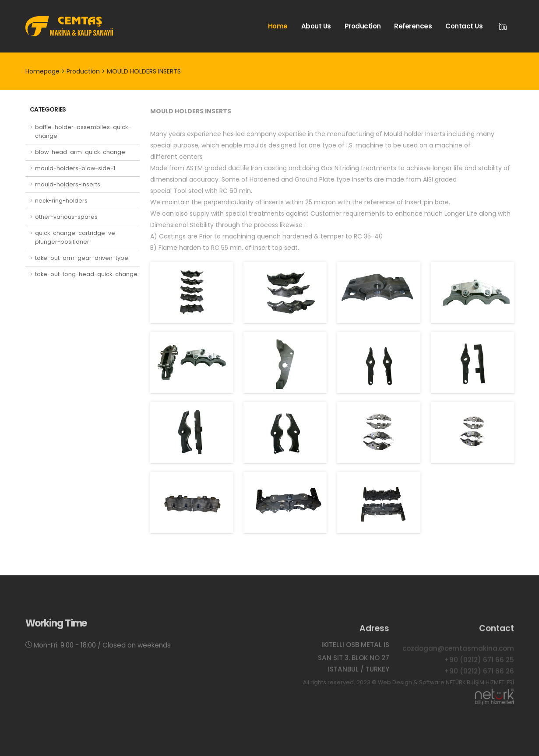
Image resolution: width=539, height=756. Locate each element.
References (413, 26)
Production (363, 26)
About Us (316, 26)
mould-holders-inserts (68, 184)
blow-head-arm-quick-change (80, 152)
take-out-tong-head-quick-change (86, 274)
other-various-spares (66, 217)
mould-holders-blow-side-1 (75, 168)
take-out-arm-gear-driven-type (82, 258)
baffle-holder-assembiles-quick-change (83, 131)
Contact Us (464, 26)
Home (278, 26)
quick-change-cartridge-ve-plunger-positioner (77, 237)
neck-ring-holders (61, 201)
